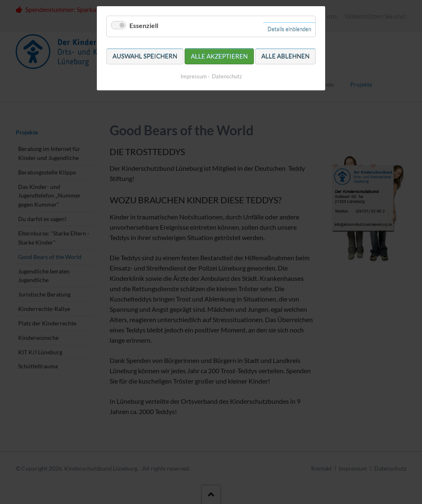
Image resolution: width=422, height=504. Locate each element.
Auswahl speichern (145, 56)
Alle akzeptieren (219, 56)
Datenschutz (227, 76)
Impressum (194, 76)
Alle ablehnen (285, 56)
